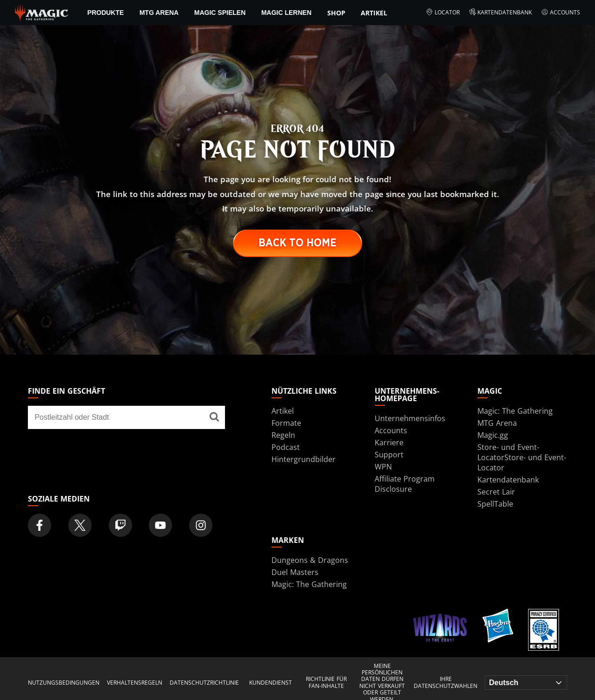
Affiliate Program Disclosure (405, 484)
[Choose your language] (526, 683)
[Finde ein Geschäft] (214, 417)
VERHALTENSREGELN (135, 683)
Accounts (561, 13)
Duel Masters (295, 572)
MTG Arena (159, 13)
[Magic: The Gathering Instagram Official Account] (201, 525)
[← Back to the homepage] (42, 12)
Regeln (283, 435)
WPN (383, 467)
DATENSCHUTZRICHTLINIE (204, 683)
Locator (443, 13)
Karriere (389, 442)
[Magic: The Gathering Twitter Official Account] (80, 525)
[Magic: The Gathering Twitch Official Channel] (120, 525)
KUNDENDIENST (271, 683)
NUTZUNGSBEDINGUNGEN (64, 683)
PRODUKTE (106, 13)
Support (389, 455)
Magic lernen (286, 13)
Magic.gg (493, 435)
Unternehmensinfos (410, 418)
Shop (336, 13)
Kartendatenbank (501, 13)
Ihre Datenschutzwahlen (446, 683)
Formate (286, 423)
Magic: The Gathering (515, 411)
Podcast (286, 447)
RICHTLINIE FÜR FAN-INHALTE (326, 683)
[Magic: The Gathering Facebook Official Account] (40, 525)
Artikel (374, 13)
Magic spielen (220, 13)
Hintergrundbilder (304, 459)
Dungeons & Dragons (310, 560)
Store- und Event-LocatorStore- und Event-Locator (522, 457)
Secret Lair (496, 492)
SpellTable (495, 504)
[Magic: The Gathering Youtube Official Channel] (160, 525)
